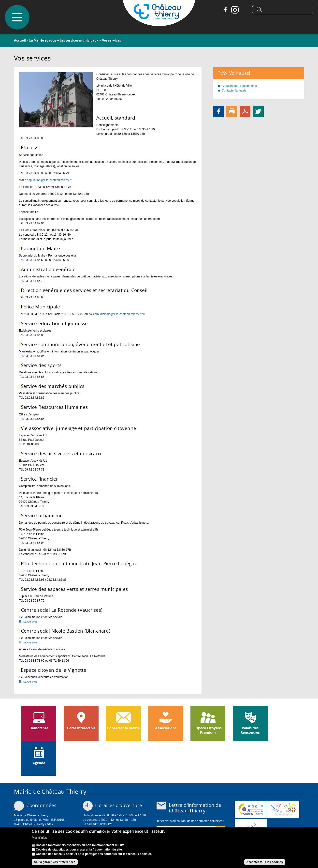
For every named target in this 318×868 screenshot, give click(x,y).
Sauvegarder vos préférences (55, 862)
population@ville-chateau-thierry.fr (49, 180)
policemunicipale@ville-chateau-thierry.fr (116, 314)
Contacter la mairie (234, 91)
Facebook (225, 10)
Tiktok (245, 10)
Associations (166, 728)
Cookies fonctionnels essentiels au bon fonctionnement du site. (81, 845)
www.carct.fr (251, 809)
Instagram (235, 10)
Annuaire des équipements (239, 86)
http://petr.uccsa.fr (283, 809)
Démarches (39, 728)
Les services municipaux (79, 40)
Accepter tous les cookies (265, 862)
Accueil (20, 40)
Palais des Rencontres (250, 730)
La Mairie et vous (43, 40)
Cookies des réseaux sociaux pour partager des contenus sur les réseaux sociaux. (94, 854)
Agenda (39, 763)
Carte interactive (81, 728)
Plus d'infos (39, 838)
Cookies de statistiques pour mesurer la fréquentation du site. (79, 850)
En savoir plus (28, 622)
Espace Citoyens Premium (208, 730)
